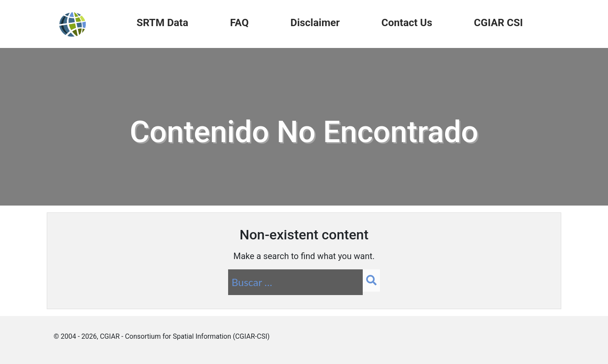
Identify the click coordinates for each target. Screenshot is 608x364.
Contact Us (407, 23)
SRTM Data (162, 23)
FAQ (239, 23)
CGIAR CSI (498, 23)
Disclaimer (315, 23)
